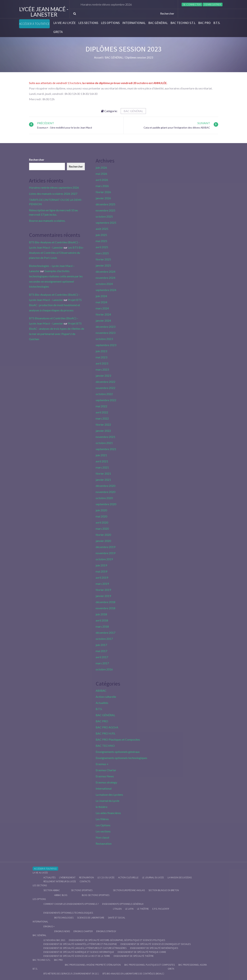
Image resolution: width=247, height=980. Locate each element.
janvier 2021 (103, 480)
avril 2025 (102, 247)
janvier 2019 (103, 596)
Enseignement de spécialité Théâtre (134, 956)
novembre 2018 (105, 608)
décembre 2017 (105, 633)
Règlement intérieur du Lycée (60, 881)
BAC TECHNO (105, 746)
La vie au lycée (64, 23)
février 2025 (103, 259)
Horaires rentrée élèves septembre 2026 (106, 4)
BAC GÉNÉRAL (158, 23)
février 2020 (103, 535)
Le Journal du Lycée (107, 801)
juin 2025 (101, 235)
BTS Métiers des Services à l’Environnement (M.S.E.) (71, 974)
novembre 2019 (105, 553)
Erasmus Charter (106, 770)
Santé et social (117, 918)
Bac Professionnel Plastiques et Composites (150, 965)
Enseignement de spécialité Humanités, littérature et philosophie (80, 944)
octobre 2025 (104, 216)
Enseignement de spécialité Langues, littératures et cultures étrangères (85, 948)
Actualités (102, 703)
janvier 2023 (103, 376)
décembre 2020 (105, 486)
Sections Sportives (82, 890)
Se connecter (192, 4)
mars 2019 (102, 584)
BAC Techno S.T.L (183, 23)
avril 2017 (102, 657)
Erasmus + (102, 764)
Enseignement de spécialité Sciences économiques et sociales (156, 944)
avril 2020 (102, 522)
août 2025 (102, 229)
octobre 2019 (104, 559)
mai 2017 (101, 651)
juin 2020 (101, 510)
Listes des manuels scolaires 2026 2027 (53, 194)
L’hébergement (67, 878)
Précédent (46, 123)
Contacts (85, 881)
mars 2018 (102, 626)
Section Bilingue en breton (164, 890)
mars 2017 (102, 663)
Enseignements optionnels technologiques (121, 758)
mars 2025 (102, 253)
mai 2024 (101, 302)
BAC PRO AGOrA (107, 727)
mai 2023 (101, 357)
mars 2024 (102, 308)
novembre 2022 (105, 388)
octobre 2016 (104, 669)
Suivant (204, 123)
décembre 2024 (105, 272)
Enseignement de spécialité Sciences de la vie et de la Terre (77, 956)
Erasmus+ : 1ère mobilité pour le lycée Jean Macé (65, 128)
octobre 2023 (104, 339)
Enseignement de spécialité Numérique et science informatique (79, 952)
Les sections (88, 23)
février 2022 (103, 424)
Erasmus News (105, 776)
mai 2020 (101, 516)
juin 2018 (101, 614)
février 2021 (103, 473)
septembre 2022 (106, 400)
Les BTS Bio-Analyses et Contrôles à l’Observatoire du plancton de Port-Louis (56, 253)
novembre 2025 (105, 210)
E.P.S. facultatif (161, 909)
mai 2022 (101, 406)
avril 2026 (102, 180)
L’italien (117, 909)
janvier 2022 (103, 431)
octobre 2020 (104, 498)
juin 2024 (101, 296)
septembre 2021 (106, 449)
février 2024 (103, 314)
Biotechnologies (64, 918)
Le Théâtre (143, 909)
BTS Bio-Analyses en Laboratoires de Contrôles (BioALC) (133, 974)
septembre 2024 (106, 290)
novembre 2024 (105, 278)
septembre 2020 (106, 504)
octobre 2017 (104, 639)
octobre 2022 (104, 394)
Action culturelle (106, 697)
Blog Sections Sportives (96, 895)
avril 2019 (102, 577)
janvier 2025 (103, 265)
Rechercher (37, 160)
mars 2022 (102, 418)
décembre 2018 (105, 602)
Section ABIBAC (52, 890)
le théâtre (102, 807)
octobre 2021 (104, 443)
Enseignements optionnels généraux (118, 752)
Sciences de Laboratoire (91, 918)
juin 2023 (101, 351)
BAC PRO (204, 23)
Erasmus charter (83, 931)
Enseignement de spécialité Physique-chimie (142, 952)
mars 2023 (102, 369)
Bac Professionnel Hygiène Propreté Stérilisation (93, 965)
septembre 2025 (106, 223)
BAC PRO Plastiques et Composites (118, 739)
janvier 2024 (103, 320)
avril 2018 (102, 620)
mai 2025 (101, 241)
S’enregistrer (213, 4)
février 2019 (103, 590)
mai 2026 (101, 174)
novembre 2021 (105, 437)
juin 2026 (101, 167)
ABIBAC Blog (61, 895)
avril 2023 (102, 363)
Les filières (102, 819)
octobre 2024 (104, 284)
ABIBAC (101, 690)
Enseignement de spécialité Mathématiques (154, 948)
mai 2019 (101, 571)
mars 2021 (102, 467)
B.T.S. (217, 23)
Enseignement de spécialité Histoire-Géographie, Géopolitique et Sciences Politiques (117, 940)
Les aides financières (108, 813)
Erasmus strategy (106, 782)
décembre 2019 (105, 547)
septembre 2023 (106, 345)
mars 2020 (102, 529)
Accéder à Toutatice (34, 24)
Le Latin (129, 909)
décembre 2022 (105, 382)
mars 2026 (102, 186)
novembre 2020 (105, 492)
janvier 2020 (103, 541)
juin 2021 (101, 455)
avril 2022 (102, 412)
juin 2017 (101, 645)
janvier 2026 (103, 198)
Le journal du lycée (153, 878)
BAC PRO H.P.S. (106, 733)
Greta (58, 32)
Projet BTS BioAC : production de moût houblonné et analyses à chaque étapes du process (55, 305)
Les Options (110, 23)
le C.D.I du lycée (106, 878)
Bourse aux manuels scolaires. (47, 221)
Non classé (102, 837)
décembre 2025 (105, 204)
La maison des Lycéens (109, 795)
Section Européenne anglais (129, 890)
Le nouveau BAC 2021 (54, 940)
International (134, 23)
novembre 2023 (105, 333)
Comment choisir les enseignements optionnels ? (71, 904)
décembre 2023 (105, 327)
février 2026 (103, 192)
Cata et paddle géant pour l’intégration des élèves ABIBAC (177, 128)
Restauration (104, 843)
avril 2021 (102, 461)
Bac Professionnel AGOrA (193, 965)
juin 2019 (101, 565)
